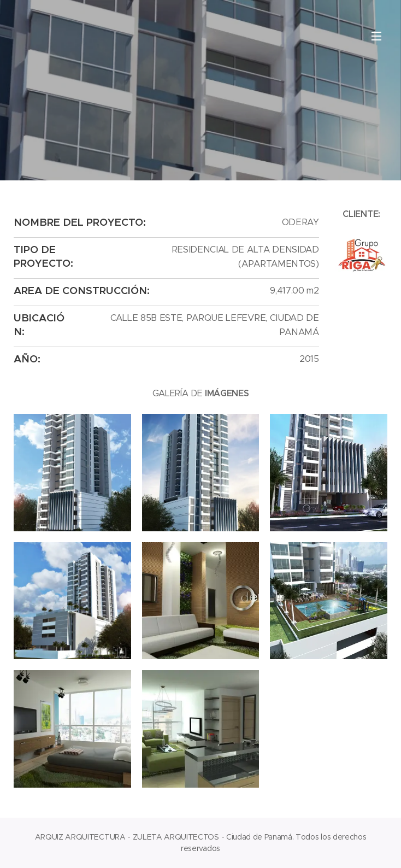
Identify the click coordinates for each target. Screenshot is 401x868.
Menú (376, 36)
